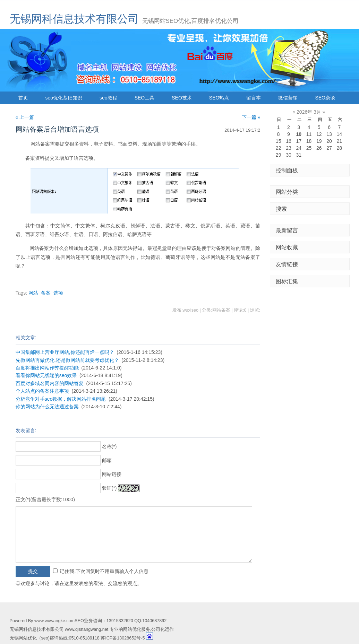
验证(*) (109, 488)
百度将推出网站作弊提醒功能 (47, 368)
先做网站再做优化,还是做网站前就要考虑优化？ (67, 360)
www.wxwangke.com (54, 621)
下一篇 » (251, 117)
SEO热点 (219, 98)
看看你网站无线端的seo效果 (46, 375)
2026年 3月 (309, 112)
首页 (23, 98)
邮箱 (107, 460)
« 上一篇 (25, 117)
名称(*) (109, 446)
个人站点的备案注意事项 (42, 391)
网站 (33, 293)
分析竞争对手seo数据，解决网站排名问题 (61, 399)
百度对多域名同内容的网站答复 (50, 383)
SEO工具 (145, 98)
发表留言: (26, 430)
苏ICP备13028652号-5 (123, 638)
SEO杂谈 (325, 98)
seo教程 (108, 98)
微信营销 (288, 98)
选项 (58, 293)
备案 (46, 293)
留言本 (254, 98)
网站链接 (112, 474)
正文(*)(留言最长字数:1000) (45, 499)
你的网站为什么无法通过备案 (47, 407)
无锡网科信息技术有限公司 (74, 19)
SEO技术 (182, 98)
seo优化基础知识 (64, 98)
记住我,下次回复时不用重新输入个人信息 (104, 571)
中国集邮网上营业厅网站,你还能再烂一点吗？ (65, 352)
